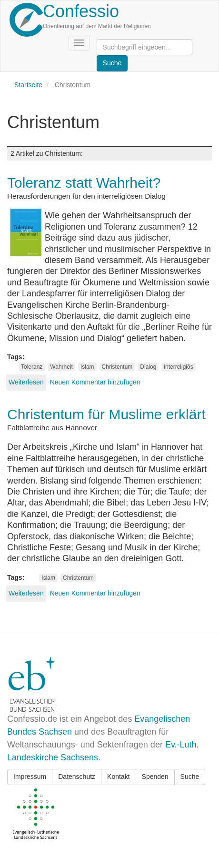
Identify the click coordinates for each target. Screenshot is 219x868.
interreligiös (178, 367)
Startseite (28, 85)
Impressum (30, 777)
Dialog (148, 367)
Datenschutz (77, 777)
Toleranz (32, 367)
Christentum (117, 367)
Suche (190, 777)
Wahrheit (61, 367)
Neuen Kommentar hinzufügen (95, 382)
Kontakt (118, 777)
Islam (87, 367)
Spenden (155, 777)
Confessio (81, 11)
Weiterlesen (26, 382)
